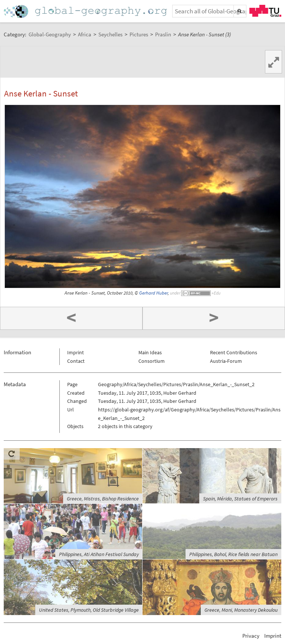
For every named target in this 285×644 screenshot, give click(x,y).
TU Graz (265, 11)
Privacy (251, 636)
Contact (76, 361)
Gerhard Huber (153, 293)
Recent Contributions (234, 352)
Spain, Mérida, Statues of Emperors (240, 499)
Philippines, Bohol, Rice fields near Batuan (233, 554)
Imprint (76, 352)
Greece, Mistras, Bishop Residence (103, 499)
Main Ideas (150, 352)
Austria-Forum (226, 361)
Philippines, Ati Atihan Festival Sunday (99, 554)
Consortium (152, 361)
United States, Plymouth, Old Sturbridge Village (89, 610)
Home (86, 11)
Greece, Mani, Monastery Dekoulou (241, 610)
